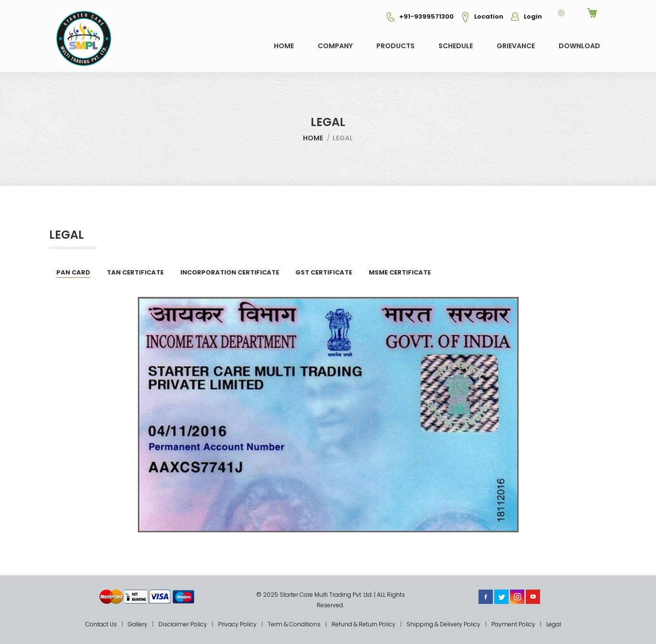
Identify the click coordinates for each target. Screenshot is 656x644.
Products (396, 46)
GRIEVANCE (516, 46)
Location (479, 16)
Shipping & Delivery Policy (443, 624)
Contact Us (101, 624)
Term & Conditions (294, 624)
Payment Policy (513, 624)
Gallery (138, 624)
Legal (554, 624)
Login (523, 16)
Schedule (456, 46)
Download (579, 46)
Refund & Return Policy (364, 624)
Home (284, 46)
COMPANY (335, 46)
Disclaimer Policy (183, 624)
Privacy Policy (237, 624)
